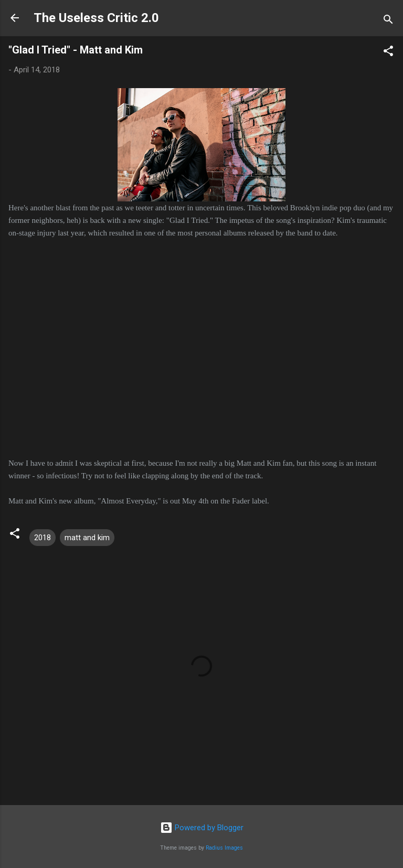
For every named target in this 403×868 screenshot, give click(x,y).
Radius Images (224, 848)
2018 (43, 538)
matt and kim (87, 538)
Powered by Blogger (202, 828)
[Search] (388, 21)
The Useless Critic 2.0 (96, 18)
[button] (388, 53)
